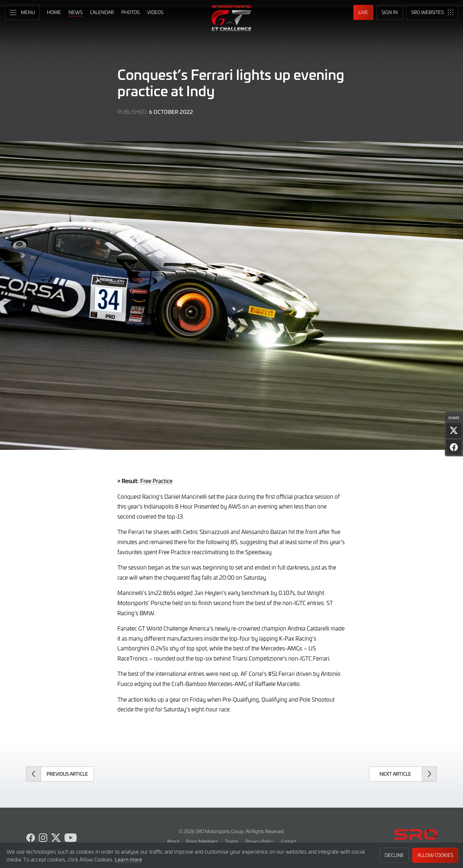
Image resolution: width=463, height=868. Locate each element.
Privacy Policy (260, 841)
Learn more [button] (128, 859)
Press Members (202, 841)
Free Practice (156, 481)
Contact (289, 841)
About (173, 841)
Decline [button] (394, 855)
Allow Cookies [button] (435, 855)
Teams (232, 841)
